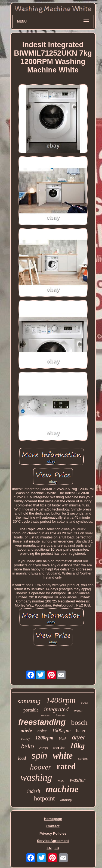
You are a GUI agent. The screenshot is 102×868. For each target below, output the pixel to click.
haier (81, 731)
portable (31, 710)
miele (26, 730)
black (63, 738)
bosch (79, 722)
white (63, 756)
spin (39, 756)
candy (25, 738)
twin (84, 703)
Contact (53, 826)
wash (78, 710)
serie (59, 748)
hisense (60, 715)
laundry (66, 800)
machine (62, 789)
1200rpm (44, 738)
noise (42, 731)
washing (36, 778)
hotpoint (44, 798)
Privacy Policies (53, 833)
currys (44, 748)
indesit (34, 791)
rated (66, 766)
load (22, 758)
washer (78, 780)
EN (49, 848)
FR (57, 848)
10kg (77, 746)
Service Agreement (53, 841)
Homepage (53, 819)
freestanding (42, 722)
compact (46, 715)
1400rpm (61, 700)
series (83, 758)
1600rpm (61, 730)
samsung (29, 701)
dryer (78, 737)
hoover (41, 767)
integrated (56, 709)
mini (61, 781)
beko (28, 746)
